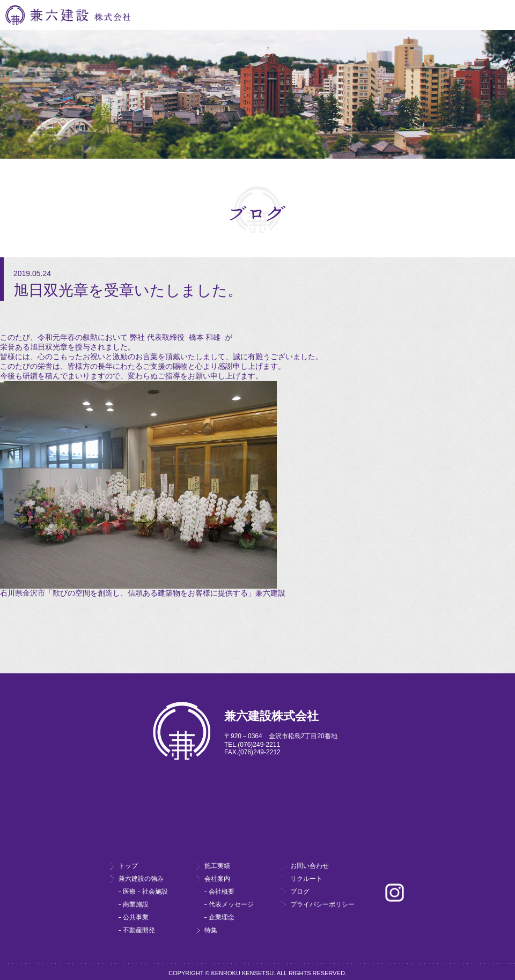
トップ (128, 866)
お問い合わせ (310, 866)
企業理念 (222, 917)
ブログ (300, 892)
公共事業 (136, 917)
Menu (498, 15)
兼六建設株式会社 (68, 15)
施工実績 (217, 866)
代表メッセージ (231, 904)
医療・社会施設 (145, 892)
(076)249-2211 (259, 745)
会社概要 (222, 892)
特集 (211, 930)
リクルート (306, 879)
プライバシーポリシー (322, 904)
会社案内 (217, 879)
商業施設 (136, 904)
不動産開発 (139, 930)
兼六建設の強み (141, 879)
